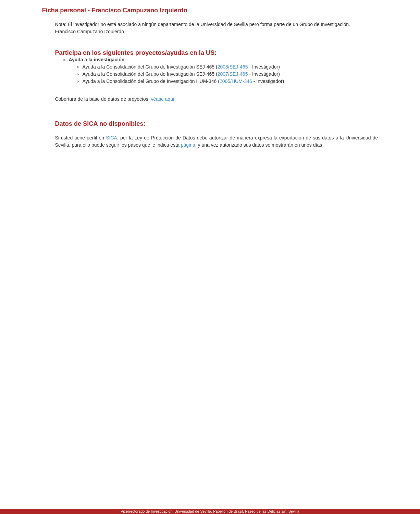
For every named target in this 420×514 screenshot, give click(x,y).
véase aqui (163, 99)
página (188, 145)
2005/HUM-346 (236, 81)
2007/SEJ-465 (233, 74)
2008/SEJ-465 (233, 67)
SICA (112, 138)
